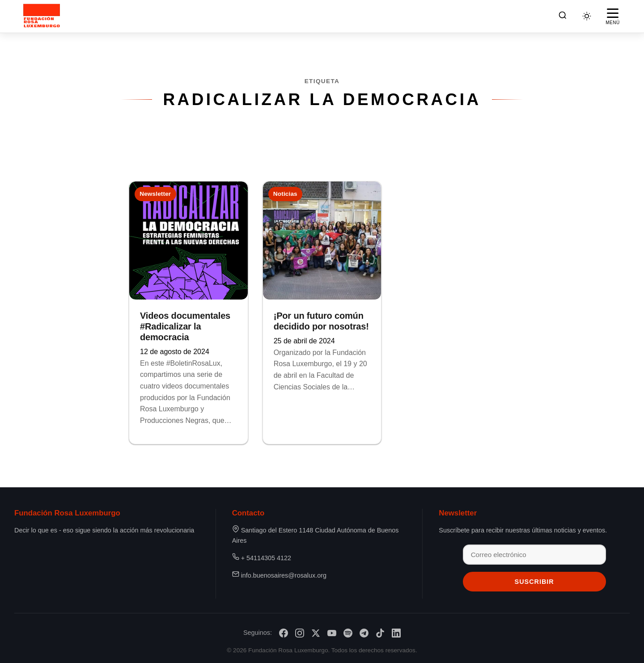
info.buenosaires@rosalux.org (284, 575)
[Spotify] (348, 633)
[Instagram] (300, 633)
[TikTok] (380, 633)
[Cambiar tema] (587, 16)
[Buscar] (563, 16)
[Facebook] (284, 633)
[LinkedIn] (396, 633)
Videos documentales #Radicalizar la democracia (185, 326)
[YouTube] (332, 633)
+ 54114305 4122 (266, 558)
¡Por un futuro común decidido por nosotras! (321, 321)
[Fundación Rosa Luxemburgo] (43, 16)
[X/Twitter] (316, 633)
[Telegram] (364, 633)
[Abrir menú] (613, 16)
